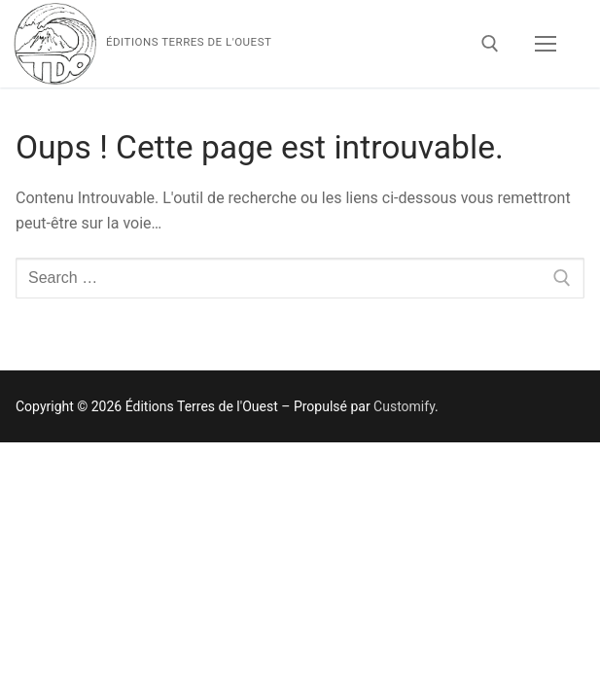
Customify (404, 406)
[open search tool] (490, 44)
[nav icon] (546, 44)
